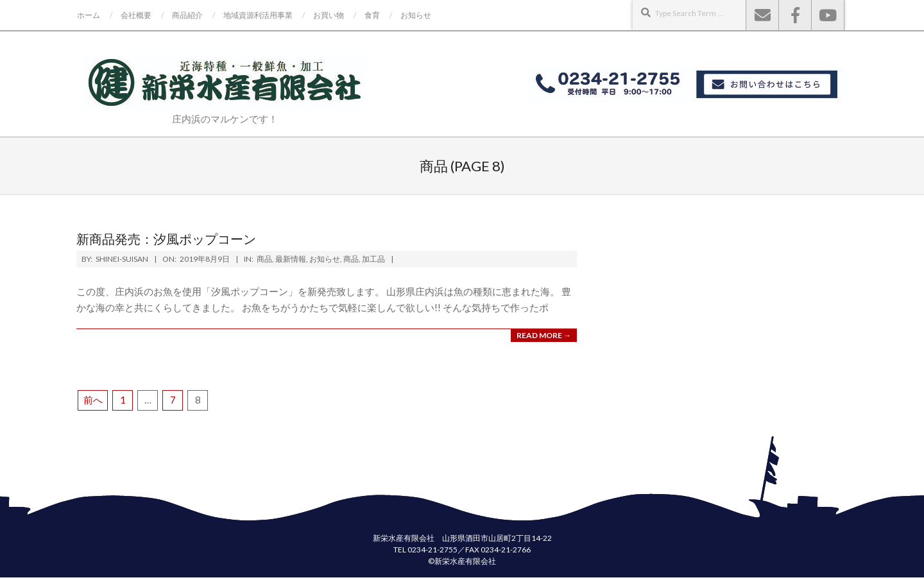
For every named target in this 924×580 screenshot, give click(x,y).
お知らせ (325, 259)
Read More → (544, 335)
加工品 (373, 259)
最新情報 (291, 259)
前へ (93, 400)
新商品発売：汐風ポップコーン (173, 239)
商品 (264, 259)
